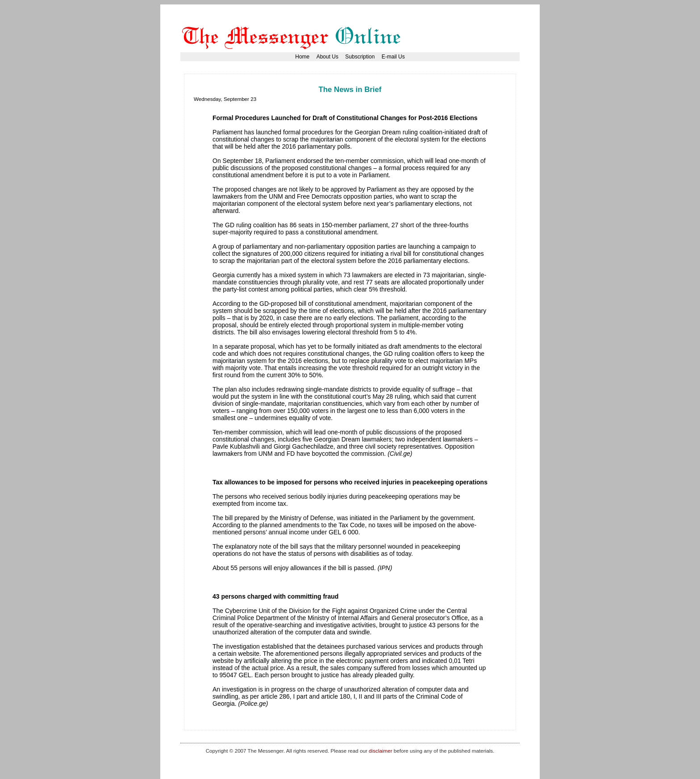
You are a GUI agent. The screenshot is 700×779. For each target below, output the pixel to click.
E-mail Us (393, 57)
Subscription (360, 57)
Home (302, 57)
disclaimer (380, 751)
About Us (327, 57)
